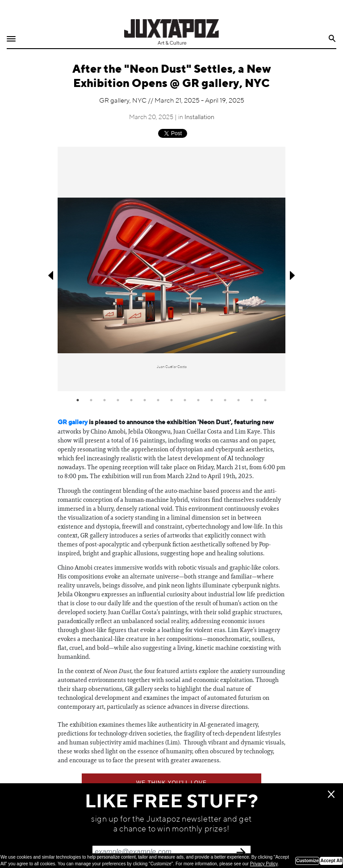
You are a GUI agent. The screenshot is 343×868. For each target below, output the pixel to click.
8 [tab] (171, 400)
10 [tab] (198, 400)
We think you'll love (171, 783)
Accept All (331, 861)
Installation (199, 117)
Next (293, 275)
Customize (307, 861)
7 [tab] (158, 400)
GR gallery (73, 422)
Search (333, 39)
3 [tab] (105, 400)
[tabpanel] (171, 269)
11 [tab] (212, 400)
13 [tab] (238, 400)
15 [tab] (265, 400)
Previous (50, 275)
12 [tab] (225, 400)
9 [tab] (185, 400)
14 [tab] (252, 400)
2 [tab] (91, 400)
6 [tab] (145, 400)
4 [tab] (118, 400)
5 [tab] (131, 400)
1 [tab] (78, 400)
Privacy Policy (264, 864)
